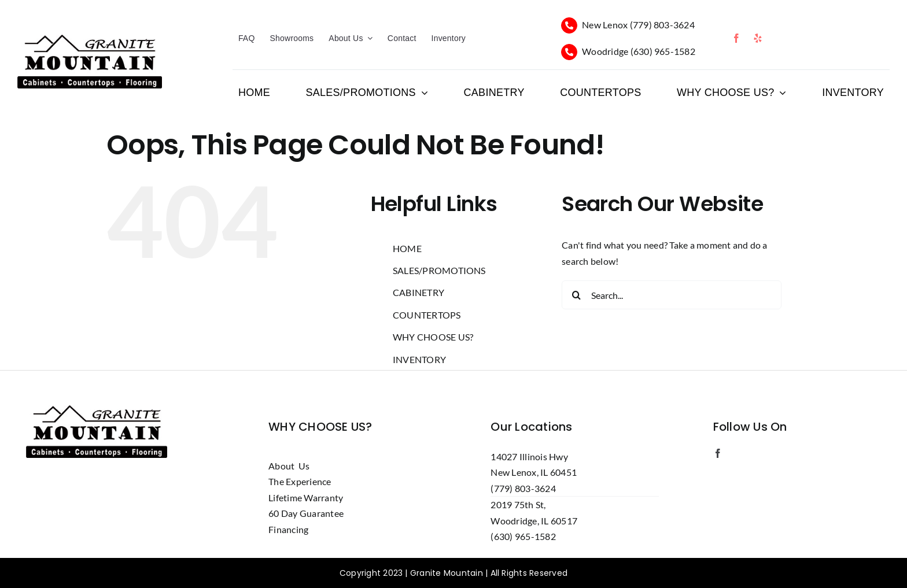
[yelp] (758, 38)
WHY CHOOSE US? (433, 337)
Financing (288, 529)
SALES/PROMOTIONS (439, 270)
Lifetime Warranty (306, 498)
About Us (289, 466)
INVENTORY (419, 359)
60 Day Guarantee (306, 513)
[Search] (576, 295)
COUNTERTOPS (427, 315)
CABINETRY (419, 292)
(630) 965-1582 (663, 51)
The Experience (300, 481)
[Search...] (672, 295)
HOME (407, 248)
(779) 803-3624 (662, 25)
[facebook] (736, 38)
